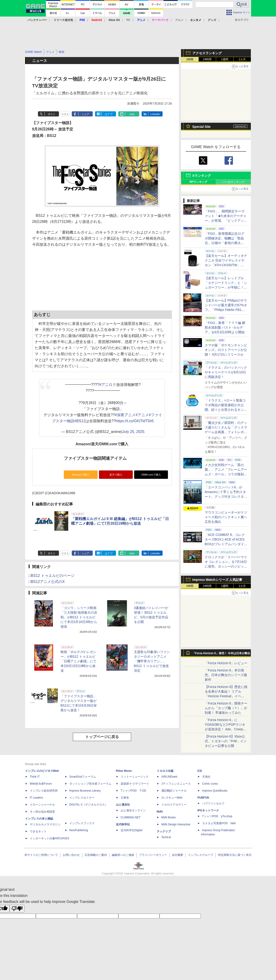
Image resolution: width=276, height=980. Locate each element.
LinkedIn (155, 114)
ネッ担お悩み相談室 (42, 812)
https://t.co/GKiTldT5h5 (135, 421)
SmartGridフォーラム (83, 777)
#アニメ (142, 415)
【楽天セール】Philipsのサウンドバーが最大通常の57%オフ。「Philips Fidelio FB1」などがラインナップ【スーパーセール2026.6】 (226, 310)
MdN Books (169, 817)
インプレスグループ (201, 855)
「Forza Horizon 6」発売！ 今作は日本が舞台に (221, 654)
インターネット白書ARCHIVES (49, 838)
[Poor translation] (17, 909)
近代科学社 (123, 824)
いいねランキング (233, 182)
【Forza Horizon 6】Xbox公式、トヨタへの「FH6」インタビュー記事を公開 (226, 741)
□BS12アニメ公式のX (47, 582)
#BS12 (80, 421)
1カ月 (242, 59)
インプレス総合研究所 (44, 791)
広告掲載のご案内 (96, 855)
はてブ (109, 114)
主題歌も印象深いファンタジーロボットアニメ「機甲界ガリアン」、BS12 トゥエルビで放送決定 (152, 661)
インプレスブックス (82, 823)
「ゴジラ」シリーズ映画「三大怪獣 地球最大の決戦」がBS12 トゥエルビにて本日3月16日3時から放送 (79, 617)
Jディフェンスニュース (176, 784)
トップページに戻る (102, 737)
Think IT (35, 777)
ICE (200, 771)
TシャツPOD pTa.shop (217, 816)
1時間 (190, 59)
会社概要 (177, 855)
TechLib (166, 837)
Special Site (202, 127)
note (132, 114)
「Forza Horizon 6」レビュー (226, 663)
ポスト (52, 114)
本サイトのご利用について (41, 855)
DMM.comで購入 (151, 475)
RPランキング (199, 182)
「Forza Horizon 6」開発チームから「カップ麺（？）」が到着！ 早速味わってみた (226, 708)
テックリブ (164, 831)
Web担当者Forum (41, 784)
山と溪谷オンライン (133, 810)
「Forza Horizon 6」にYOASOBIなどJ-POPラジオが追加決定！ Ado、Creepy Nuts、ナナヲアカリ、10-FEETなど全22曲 (225, 729)
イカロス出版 (165, 771)
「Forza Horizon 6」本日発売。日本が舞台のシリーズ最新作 (226, 675)
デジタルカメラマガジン (45, 824)
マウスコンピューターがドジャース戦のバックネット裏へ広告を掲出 (226, 517)
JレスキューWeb (172, 798)
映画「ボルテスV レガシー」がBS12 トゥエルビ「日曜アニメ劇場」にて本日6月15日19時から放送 (78, 661)
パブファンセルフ (213, 803)
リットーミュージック (135, 777)
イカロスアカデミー (174, 805)
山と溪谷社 (123, 805)
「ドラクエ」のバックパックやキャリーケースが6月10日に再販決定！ (226, 372)
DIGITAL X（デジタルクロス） (89, 805)
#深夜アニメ (125, 415)
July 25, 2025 (133, 432)
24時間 (207, 59)
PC (128, 20)
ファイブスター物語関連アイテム (95, 458)
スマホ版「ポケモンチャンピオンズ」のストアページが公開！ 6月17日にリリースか (226, 350)
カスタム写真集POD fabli (219, 823)
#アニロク (108, 385)
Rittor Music (124, 771)
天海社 (206, 777)
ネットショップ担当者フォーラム (90, 784)
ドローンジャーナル (42, 805)
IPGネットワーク (208, 810)
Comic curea (210, 784)
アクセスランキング (207, 53)
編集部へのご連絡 (123, 855)
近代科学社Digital (131, 830)
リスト (65, 114)
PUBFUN (203, 798)
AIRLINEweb (169, 777)
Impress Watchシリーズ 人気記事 (217, 580)
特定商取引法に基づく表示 (235, 855)
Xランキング (202, 176)
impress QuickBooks (215, 791)
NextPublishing (79, 830)
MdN (160, 812)
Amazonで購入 (81, 475)
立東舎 (125, 798)
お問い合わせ (71, 855)
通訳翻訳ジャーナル (174, 791)
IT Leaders (36, 798)
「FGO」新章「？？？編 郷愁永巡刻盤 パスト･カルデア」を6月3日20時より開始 (225, 327)
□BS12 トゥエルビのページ (52, 576)
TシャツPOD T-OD (133, 791)
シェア (85, 114)
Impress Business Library (85, 791)
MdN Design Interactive (176, 824)
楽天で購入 (116, 475)
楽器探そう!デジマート (135, 784)
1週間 (225, 59)
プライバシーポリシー (153, 855)
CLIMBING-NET (131, 817)
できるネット (38, 831)
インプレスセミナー (82, 798)
